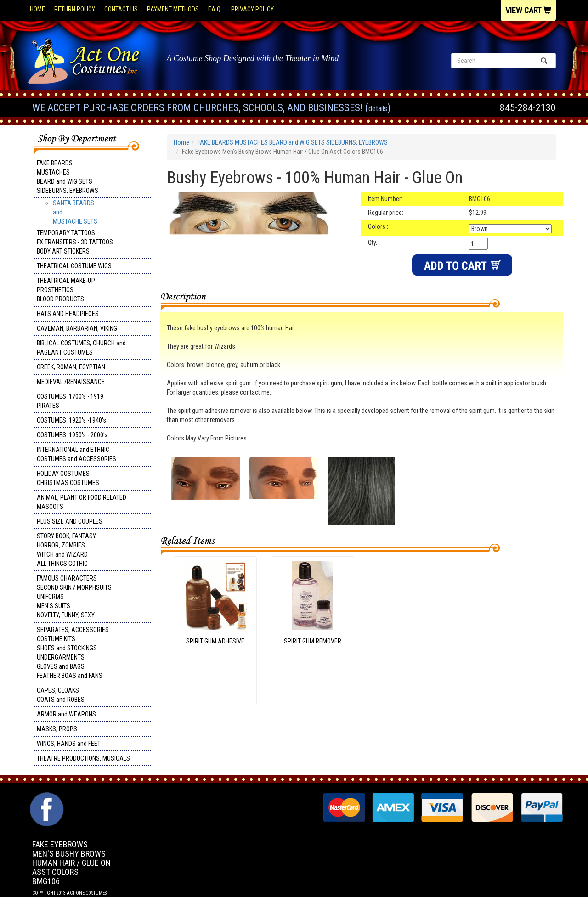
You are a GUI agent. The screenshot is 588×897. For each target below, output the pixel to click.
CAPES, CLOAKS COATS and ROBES (61, 695)
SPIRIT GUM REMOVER (313, 641)
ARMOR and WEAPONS (66, 714)
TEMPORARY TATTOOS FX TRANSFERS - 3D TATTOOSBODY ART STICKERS (75, 242)
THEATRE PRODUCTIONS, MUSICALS (83, 758)
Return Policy (75, 9)
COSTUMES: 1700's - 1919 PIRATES (70, 401)
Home (37, 9)
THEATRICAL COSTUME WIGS (74, 266)
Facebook (46, 797)
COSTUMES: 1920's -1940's (71, 420)
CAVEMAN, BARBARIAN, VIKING (77, 328)
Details (378, 109)
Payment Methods (173, 9)
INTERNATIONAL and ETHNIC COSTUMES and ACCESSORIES (76, 454)
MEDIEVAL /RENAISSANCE (71, 382)
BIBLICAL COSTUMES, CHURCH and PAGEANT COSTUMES (81, 348)
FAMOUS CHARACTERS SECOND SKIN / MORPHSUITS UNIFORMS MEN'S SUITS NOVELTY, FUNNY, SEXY (74, 597)
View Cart (528, 10)
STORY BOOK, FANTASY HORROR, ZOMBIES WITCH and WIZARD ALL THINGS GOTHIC (66, 550)
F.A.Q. (215, 9)
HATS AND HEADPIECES (68, 314)
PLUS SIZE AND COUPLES (70, 521)
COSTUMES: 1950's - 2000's (72, 435)
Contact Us (121, 9)
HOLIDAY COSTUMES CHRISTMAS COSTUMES (68, 478)
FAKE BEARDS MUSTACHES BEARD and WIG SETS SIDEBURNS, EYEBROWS (68, 177)
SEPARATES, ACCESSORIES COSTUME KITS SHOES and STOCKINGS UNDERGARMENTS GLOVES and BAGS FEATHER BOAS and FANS (73, 653)
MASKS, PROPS (57, 729)
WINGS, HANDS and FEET (69, 744)
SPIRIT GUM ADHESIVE (215, 641)
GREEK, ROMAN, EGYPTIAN (71, 367)
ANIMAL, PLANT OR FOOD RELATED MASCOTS (82, 502)
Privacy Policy (252, 9)
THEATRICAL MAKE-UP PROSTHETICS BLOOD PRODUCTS (66, 290)
